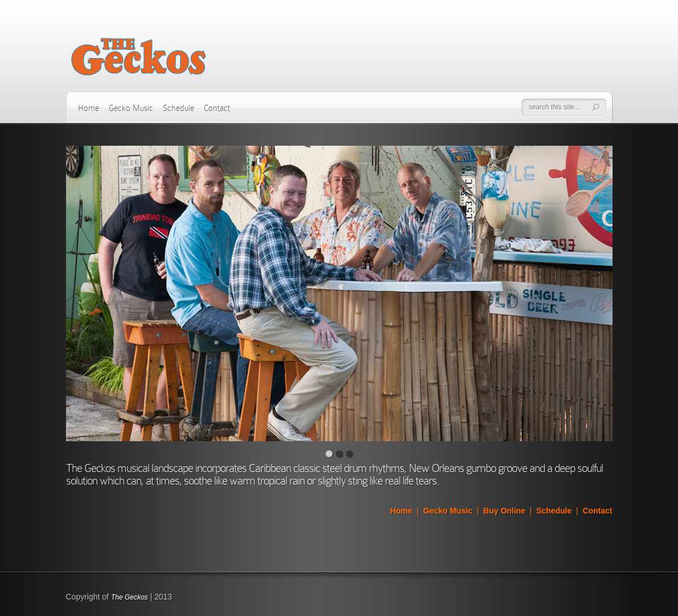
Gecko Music (131, 108)
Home (89, 108)
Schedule (178, 108)
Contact (217, 108)
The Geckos (130, 597)
